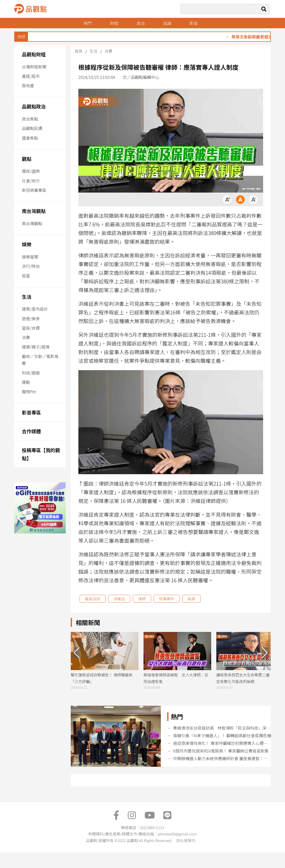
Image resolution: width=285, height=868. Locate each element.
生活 (27, 296)
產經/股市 (31, 76)
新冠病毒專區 (34, 190)
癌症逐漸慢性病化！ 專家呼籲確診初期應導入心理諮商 (223, 743)
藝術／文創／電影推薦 (40, 360)
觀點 (27, 159)
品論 (167, 23)
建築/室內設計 (35, 309)
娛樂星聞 (30, 257)
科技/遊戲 (31, 373)
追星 (26, 276)
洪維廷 (119, 599)
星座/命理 (31, 328)
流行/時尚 (31, 266)
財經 (114, 23)
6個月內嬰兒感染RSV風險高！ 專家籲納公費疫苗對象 (221, 751)
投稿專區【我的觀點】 (41, 454)
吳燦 (191, 599)
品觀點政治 (34, 106)
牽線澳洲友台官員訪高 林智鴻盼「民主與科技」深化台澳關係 (223, 728)
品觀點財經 (34, 54)
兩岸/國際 (31, 171)
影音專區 (31, 412)
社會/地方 (31, 181)
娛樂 (27, 244)
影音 (194, 23)
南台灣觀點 (34, 211)
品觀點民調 (32, 128)
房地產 (28, 85)
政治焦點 (30, 119)
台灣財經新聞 (34, 67)
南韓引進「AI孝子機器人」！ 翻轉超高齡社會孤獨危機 (222, 736)
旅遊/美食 (31, 319)
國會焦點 (30, 138)
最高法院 (93, 599)
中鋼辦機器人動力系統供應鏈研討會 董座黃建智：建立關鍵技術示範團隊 (223, 758)
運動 (26, 382)
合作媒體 (31, 431)
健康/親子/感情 (36, 347)
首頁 (79, 51)
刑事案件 (167, 599)
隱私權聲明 (186, 840)
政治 (141, 23)
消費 (26, 337)
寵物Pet (29, 392)
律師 (142, 599)
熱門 (88, 23)
